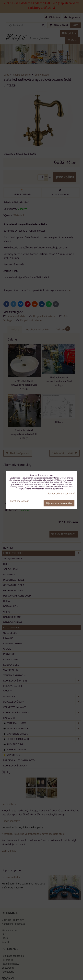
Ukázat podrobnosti (19, 501)
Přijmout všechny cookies (59, 503)
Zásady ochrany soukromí (61, 493)
